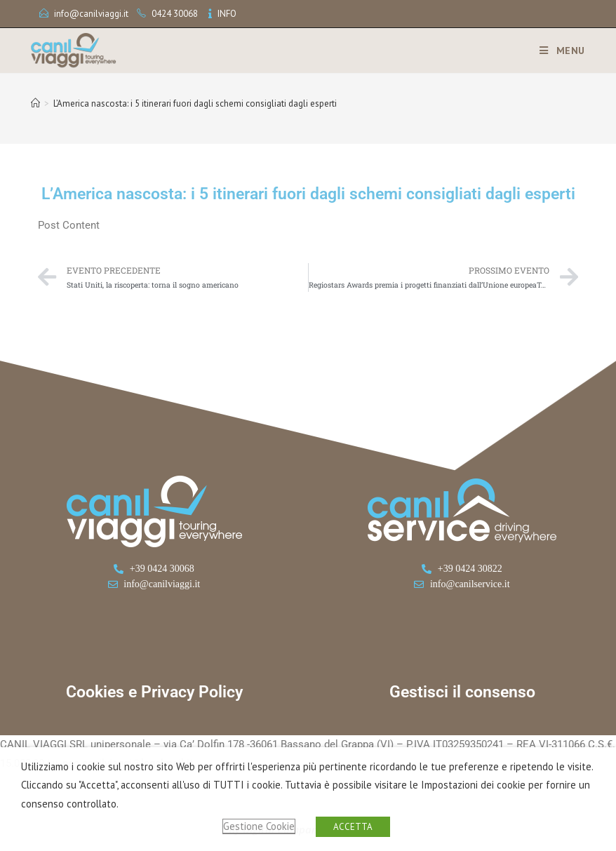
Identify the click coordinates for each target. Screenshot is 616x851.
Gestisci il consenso (462, 692)
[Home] (35, 103)
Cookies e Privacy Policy (154, 692)
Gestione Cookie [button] (259, 826)
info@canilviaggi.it (91, 14)
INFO (227, 14)
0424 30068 (175, 14)
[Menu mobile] (557, 51)
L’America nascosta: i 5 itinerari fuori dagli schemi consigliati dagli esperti (195, 103)
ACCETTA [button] (353, 827)
